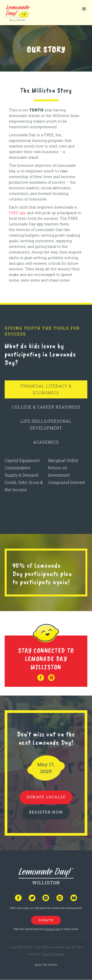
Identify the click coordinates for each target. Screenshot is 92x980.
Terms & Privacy (53, 954)
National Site (52, 929)
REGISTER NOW (46, 812)
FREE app (17, 213)
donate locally (46, 797)
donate (46, 920)
